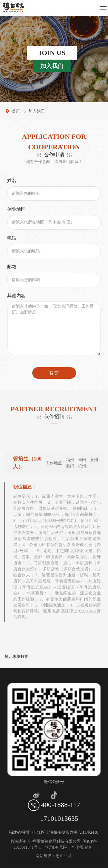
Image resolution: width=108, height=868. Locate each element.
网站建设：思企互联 (54, 856)
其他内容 (16, 296)
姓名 (12, 180)
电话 (12, 238)
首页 (16, 111)
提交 (54, 373)
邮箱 (12, 267)
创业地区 (16, 209)
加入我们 (37, 111)
